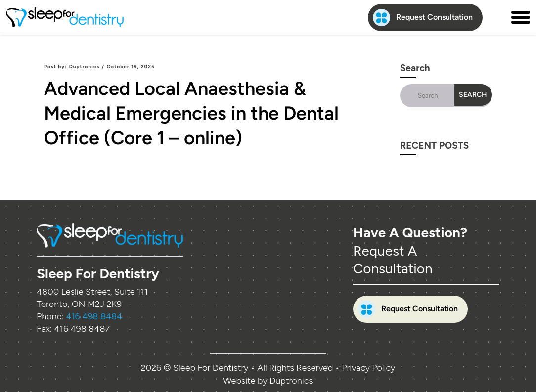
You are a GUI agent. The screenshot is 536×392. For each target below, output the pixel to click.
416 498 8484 (94, 316)
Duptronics (85, 66)
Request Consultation (423, 18)
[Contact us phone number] (497, 17)
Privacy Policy (368, 368)
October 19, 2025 (131, 66)
